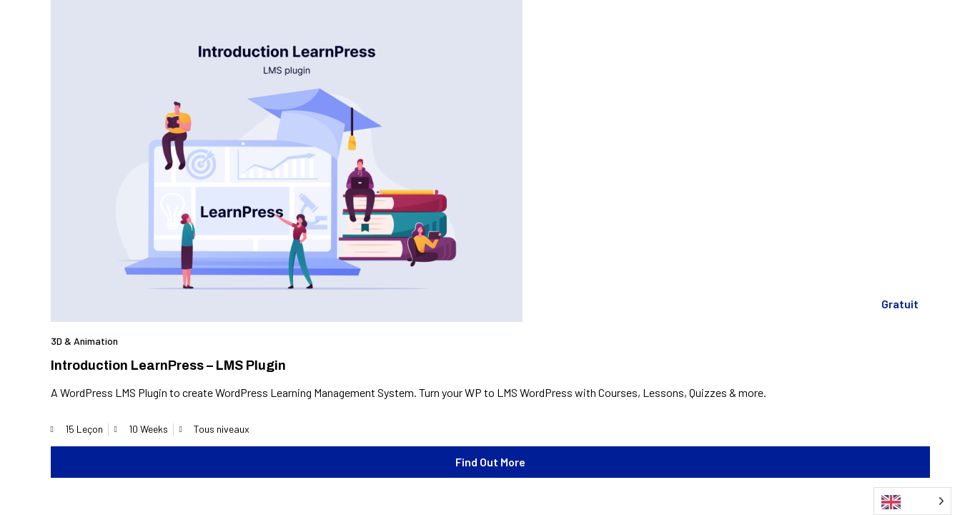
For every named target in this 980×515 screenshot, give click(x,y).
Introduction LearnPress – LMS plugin (168, 366)
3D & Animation (84, 341)
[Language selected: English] (912, 501)
